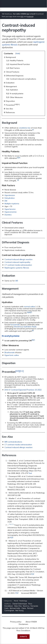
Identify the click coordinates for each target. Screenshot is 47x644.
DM (6, 201)
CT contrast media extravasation (18, 265)
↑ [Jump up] (8, 461)
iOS (22, 16)
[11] (22, 371)
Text (30, 473)
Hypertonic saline (12, 355)
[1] (33, 130)
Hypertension (10, 209)
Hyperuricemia (10, 212)
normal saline (29, 307)
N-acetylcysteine (11, 336)
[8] (33, 330)
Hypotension (10, 195)
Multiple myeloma (12, 204)
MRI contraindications (13, 442)
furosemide (15, 325)
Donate (23, 637)
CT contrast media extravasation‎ (18, 445)
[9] (32, 340)
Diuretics (8, 215)
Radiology (23, 601)
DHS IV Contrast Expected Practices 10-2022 (23, 390)
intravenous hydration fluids (25, 327)
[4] (18, 180)
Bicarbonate (10, 352)
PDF (12, 538)
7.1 (13, 524)
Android (30, 16)
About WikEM (31, 622)
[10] (17, 371)
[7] (31, 312)
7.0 (10, 524)
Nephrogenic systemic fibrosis (17, 268)
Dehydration (10, 198)
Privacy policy (16, 622)
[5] (28, 312)
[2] (18, 158)
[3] (19, 158)
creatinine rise (25, 128)
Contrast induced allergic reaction (18, 259)
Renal (16, 601)
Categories (8, 601)
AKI (17, 281)
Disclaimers (23, 624)
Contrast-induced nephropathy (17, 262)
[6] (30, 312)
